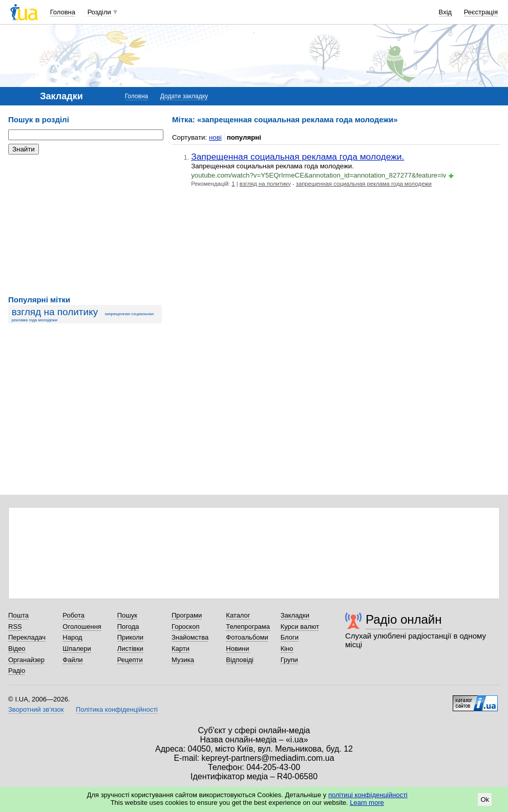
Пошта (18, 615)
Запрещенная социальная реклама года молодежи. (298, 157)
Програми (187, 615)
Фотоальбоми (247, 637)
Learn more (367, 803)
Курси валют (300, 627)
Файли (72, 660)
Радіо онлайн (404, 619)
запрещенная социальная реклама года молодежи (364, 184)
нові (215, 137)
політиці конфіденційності (368, 795)
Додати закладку (184, 96)
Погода (128, 627)
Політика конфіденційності (117, 709)
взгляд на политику (55, 312)
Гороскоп (185, 627)
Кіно (287, 649)
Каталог (238, 615)
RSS (15, 627)
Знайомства (190, 637)
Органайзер (26, 660)
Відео (17, 649)
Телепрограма (248, 627)
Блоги (290, 637)
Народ (72, 637)
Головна (63, 12)
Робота (73, 615)
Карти (181, 649)
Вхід (446, 12)
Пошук (127, 615)
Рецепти (130, 660)
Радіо (17, 671)
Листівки (130, 649)
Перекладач (27, 637)
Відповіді (240, 660)
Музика (183, 660)
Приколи (130, 637)
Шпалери (77, 649)
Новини (237, 649)
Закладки (295, 615)
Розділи (99, 12)
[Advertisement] (85, 225)
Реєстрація (481, 12)
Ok (485, 799)
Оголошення (82, 627)
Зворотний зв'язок (36, 709)
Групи (289, 660)
